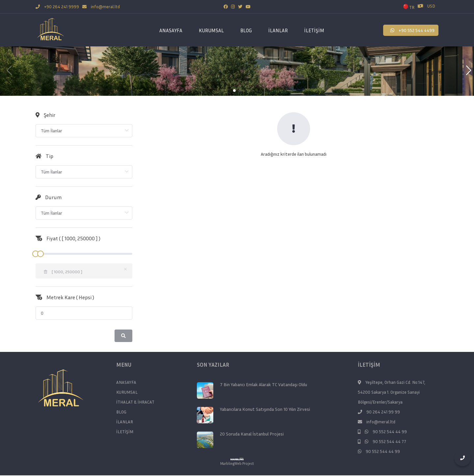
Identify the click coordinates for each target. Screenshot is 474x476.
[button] (466, 71)
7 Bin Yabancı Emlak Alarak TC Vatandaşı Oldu (263, 385)
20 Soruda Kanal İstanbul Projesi (252, 434)
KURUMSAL (127, 392)
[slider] (84, 254)
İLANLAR (278, 30)
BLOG (246, 30)
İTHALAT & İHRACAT (135, 402)
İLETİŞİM (314, 30)
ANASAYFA (171, 30)
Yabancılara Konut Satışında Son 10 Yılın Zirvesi (265, 409)
